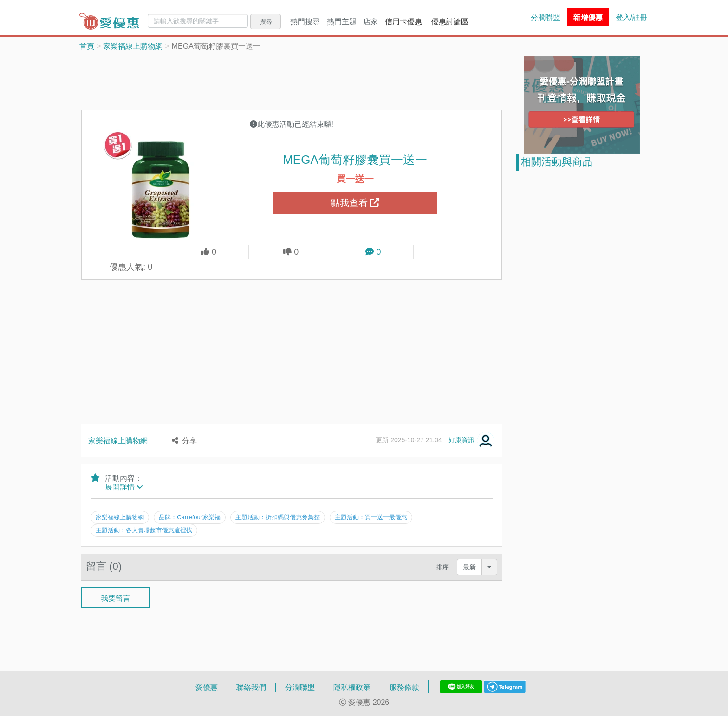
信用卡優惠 (403, 21)
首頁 (87, 46)
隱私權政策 (352, 687)
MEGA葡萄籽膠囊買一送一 (355, 159)
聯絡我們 (251, 687)
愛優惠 (207, 687)
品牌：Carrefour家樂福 (190, 517)
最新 (469, 566)
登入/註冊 (631, 17)
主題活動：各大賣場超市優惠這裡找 (144, 530)
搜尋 (266, 21)
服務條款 (404, 687)
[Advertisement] (292, 79)
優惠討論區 (450, 21)
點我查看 (355, 203)
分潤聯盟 (546, 17)
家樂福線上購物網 (133, 46)
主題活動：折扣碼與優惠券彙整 (278, 517)
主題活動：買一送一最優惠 (371, 517)
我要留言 (116, 598)
